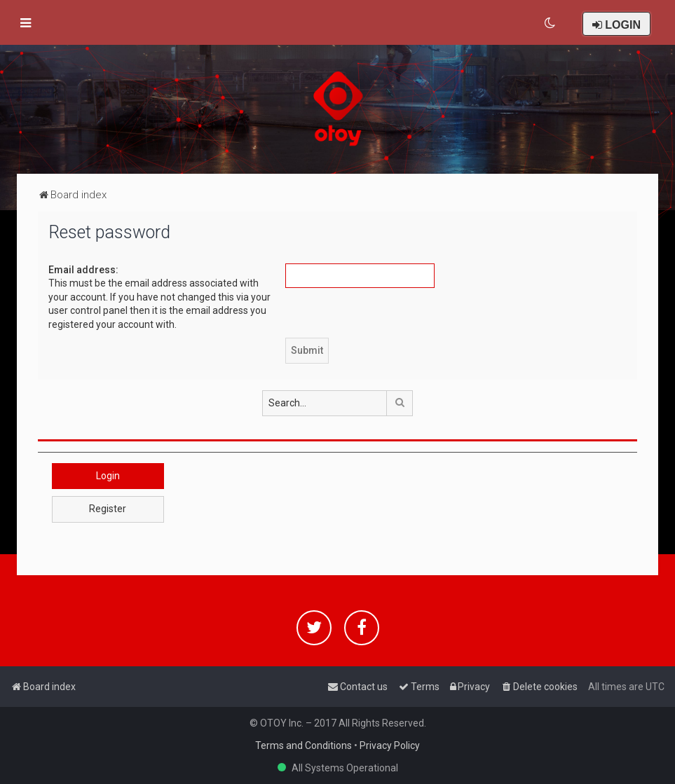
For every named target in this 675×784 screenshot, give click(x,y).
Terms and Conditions (304, 745)
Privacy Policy (390, 745)
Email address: (83, 270)
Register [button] (108, 509)
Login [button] (108, 476)
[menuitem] (551, 23)
